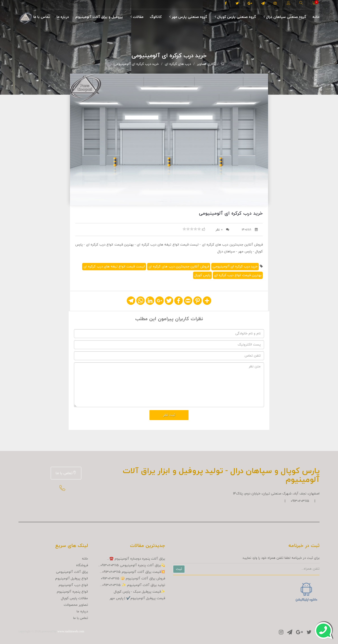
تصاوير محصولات (76, 605)
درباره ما (63, 17)
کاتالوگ (156, 17)
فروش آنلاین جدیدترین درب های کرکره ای (179, 267)
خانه (316, 17)
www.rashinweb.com (71, 631)
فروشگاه (82, 565)
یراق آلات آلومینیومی (72, 572)
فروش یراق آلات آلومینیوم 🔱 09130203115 (133, 579)
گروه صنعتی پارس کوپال (235, 17)
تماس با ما (42, 17)
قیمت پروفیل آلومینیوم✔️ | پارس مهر (137, 598)
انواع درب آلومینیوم (73, 585)
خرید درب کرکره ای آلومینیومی (136, 64)
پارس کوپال (202, 275)
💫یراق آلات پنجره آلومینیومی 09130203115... (132, 565)
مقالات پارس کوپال (74, 598)
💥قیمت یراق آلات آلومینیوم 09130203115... (132, 572)
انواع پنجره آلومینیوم (72, 592)
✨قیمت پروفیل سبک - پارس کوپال (139, 592)
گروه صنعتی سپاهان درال (285, 17)
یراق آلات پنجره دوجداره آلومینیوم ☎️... (136, 559)
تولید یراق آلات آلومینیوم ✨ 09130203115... (132, 585)
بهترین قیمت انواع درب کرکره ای (238, 275)
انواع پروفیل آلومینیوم (72, 579)
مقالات (137, 17)
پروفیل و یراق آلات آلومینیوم (99, 17)
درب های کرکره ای (178, 64)
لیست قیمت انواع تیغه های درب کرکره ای (114, 267)
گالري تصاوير (206, 64)
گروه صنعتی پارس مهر (188, 17)
